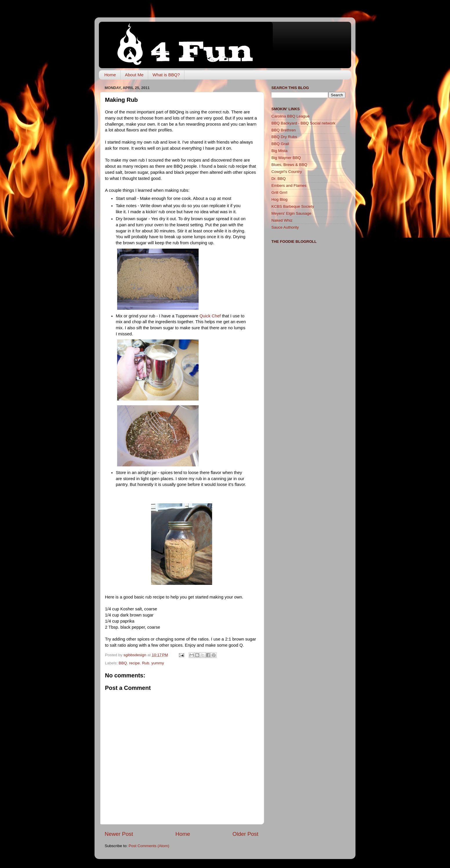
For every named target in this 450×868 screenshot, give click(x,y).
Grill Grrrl (279, 192)
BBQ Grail (280, 144)
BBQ (123, 663)
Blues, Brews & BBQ (289, 165)
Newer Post (119, 834)
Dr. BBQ (279, 179)
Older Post (245, 834)
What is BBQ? (166, 75)
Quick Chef (210, 316)
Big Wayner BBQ (286, 158)
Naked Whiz (282, 220)
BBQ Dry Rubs (284, 137)
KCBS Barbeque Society (293, 206)
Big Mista (280, 151)
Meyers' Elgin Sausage (291, 213)
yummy (158, 663)
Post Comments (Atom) (149, 846)
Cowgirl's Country (287, 172)
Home (110, 75)
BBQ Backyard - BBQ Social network (303, 123)
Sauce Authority (285, 227)
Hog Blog (280, 199)
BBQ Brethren (284, 130)
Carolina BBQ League (290, 116)
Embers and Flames (289, 186)
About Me (134, 75)
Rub (146, 663)
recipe (134, 663)
